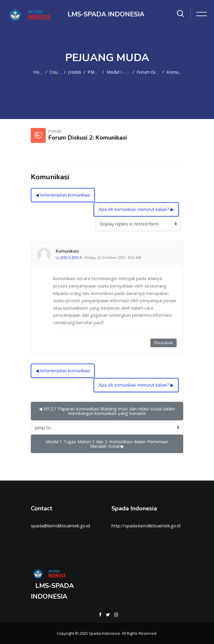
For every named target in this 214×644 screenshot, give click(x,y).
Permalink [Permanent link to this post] (163, 343)
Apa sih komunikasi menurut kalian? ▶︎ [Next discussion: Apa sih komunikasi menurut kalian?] (136, 209)
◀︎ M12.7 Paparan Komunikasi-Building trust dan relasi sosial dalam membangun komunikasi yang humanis (108, 411)
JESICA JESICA (71, 258)
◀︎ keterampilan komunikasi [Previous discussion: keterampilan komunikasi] (63, 195)
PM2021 (94, 72)
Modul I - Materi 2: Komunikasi (118, 72)
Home (38, 72)
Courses (56, 72)
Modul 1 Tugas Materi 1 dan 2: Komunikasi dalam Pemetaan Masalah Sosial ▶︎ (108, 444)
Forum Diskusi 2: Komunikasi (148, 72)
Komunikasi (175, 72)
